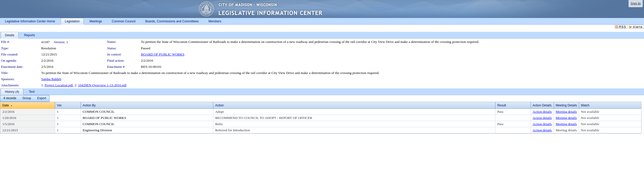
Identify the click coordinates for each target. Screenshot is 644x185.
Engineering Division (97, 130)
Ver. (60, 105)
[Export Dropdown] (42, 98)
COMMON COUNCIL (99, 112)
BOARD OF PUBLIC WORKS (163, 54)
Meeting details (566, 112)
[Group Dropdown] (27, 98)
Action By (89, 105)
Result (502, 105)
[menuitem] (10, 98)
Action (219, 105)
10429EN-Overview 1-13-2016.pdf (102, 85)
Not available (590, 112)
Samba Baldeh (51, 79)
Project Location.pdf (59, 85)
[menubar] (25, 98)
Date (6, 105)
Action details (542, 112)
